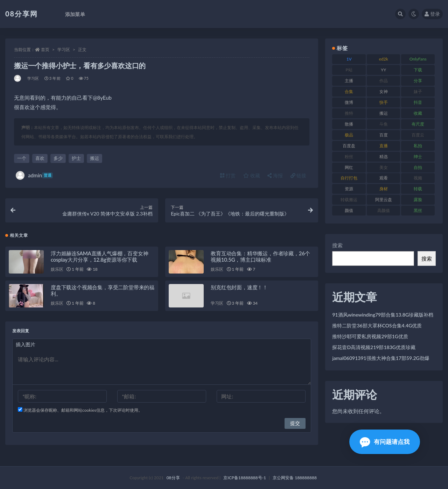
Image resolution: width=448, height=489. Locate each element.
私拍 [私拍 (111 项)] (418, 146)
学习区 (64, 49)
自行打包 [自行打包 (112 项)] (349, 178)
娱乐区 (57, 269)
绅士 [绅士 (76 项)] (418, 157)
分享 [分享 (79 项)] (418, 81)
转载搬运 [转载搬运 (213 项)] (349, 200)
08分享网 (22, 14)
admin (34, 175)
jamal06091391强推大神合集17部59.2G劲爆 (381, 358)
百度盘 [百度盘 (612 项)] (349, 146)
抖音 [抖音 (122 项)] (418, 102)
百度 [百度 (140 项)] (384, 135)
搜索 (337, 245)
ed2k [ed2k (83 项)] (384, 59)
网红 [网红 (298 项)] (349, 167)
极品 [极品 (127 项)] (349, 135)
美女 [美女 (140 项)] (384, 167)
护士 (76, 158)
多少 (58, 158)
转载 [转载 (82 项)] (418, 189)
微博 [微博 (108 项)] (349, 102)
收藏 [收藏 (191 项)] (418, 113)
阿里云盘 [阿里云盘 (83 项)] (384, 200)
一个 (22, 158)
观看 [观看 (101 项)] (384, 178)
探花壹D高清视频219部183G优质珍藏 (374, 347)
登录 (432, 14)
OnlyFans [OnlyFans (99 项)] (418, 59)
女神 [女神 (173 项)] (384, 91)
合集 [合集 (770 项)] (349, 91)
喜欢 (40, 158)
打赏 (228, 175)
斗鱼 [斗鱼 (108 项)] (384, 124)
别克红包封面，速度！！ (239, 287)
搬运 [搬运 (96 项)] (384, 113)
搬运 (94, 158)
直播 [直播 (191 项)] (384, 146)
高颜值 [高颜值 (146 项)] (384, 210)
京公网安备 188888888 (295, 478)
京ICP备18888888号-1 (245, 478)
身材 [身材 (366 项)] (384, 189)
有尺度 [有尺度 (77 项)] (418, 124)
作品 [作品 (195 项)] (384, 81)
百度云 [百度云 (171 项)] (418, 135)
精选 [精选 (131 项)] (384, 157)
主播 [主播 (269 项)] (349, 81)
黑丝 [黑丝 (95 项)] (418, 210)
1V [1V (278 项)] (349, 59)
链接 (299, 175)
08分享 (173, 478)
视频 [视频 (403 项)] (418, 178)
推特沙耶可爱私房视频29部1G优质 (370, 336)
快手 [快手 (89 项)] (384, 102)
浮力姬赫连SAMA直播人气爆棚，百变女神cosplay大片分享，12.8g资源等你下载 (99, 256)
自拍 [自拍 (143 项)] (418, 167)
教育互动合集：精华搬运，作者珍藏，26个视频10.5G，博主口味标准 (260, 256)
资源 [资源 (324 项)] (349, 189)
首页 (45, 49)
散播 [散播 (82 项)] (349, 124)
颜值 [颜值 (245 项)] (349, 210)
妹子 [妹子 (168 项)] (418, 91)
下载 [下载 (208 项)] (418, 70)
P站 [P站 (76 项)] (349, 70)
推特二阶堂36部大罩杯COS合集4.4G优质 (377, 325)
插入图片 (26, 344)
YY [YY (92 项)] (383, 70)
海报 (275, 175)
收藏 (252, 175)
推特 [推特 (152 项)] (349, 113)
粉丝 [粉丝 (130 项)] (349, 157)
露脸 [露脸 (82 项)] (418, 200)
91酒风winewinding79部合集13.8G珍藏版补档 (383, 315)
